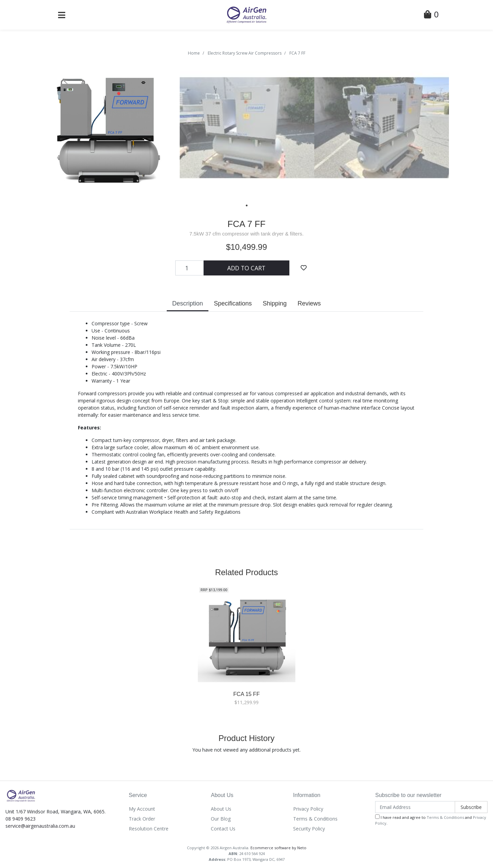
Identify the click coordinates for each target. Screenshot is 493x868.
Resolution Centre (149, 829)
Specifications (233, 303)
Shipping (275, 303)
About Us (221, 809)
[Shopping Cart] (431, 16)
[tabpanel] (112, 128)
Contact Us (223, 829)
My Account (142, 809)
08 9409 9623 (20, 819)
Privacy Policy (308, 809)
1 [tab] (247, 205)
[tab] (188, 304)
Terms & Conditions (315, 819)
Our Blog (221, 819)
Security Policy (309, 829)
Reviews (309, 303)
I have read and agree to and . (431, 820)
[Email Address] (415, 807)
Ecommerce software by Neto (278, 848)
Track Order (142, 819)
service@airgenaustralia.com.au (40, 826)
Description (188, 303)
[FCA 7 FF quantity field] (190, 268)
